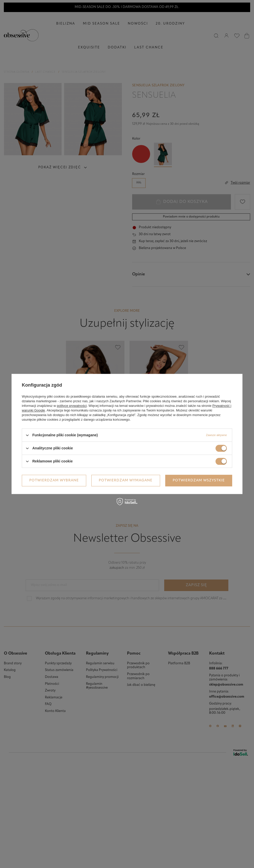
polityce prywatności (72, 406)
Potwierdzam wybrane (54, 480)
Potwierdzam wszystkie (199, 480)
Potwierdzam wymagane (126, 480)
